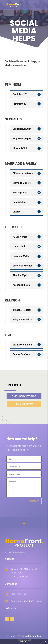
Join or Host (24, 404)
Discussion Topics (24, 396)
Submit (34, 501)
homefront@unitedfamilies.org (26, 601)
